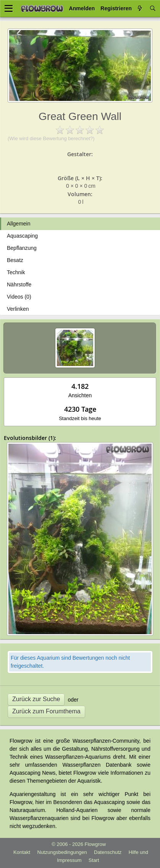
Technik (16, 272)
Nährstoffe (19, 285)
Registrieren (116, 8)
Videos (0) (19, 297)
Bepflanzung (22, 248)
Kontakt (22, 852)
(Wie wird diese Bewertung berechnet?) (51, 138)
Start (94, 860)
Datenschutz (108, 852)
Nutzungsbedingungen (62, 852)
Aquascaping (22, 236)
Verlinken (18, 309)
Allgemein (19, 224)
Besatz (15, 260)
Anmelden (82, 8)
